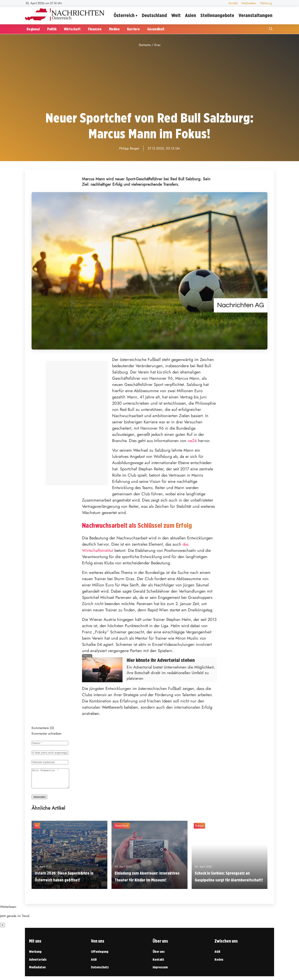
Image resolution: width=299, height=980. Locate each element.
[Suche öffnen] (271, 29)
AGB (94, 963)
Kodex (219, 963)
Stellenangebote (217, 15)
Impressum (160, 971)
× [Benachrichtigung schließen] (2, 929)
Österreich (124, 15)
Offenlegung (100, 955)
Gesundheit (156, 29)
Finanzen (95, 29)
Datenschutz (100, 971)
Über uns (159, 955)
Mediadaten (249, 3)
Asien (191, 15)
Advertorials (38, 963)
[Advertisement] (149, 79)
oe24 (192, 441)
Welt (176, 15)
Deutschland (154, 15)
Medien (114, 29)
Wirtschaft (72, 29)
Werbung (266, 3)
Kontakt (233, 3)
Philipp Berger (129, 148)
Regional (33, 29)
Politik (52, 29)
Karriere (133, 29)
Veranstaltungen (255, 15)
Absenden (39, 801)
